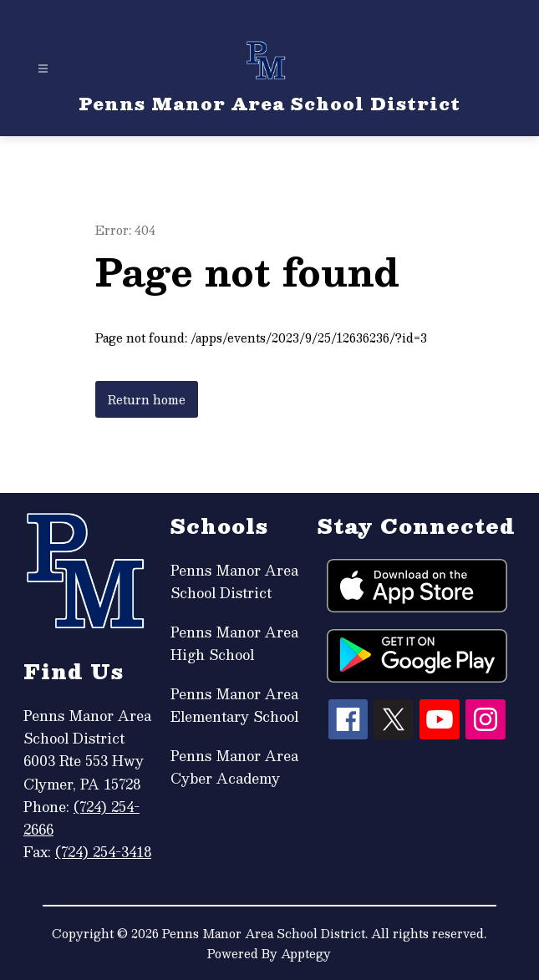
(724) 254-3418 (103, 852)
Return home (147, 399)
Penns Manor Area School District (234, 581)
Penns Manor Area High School (234, 643)
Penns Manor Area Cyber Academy (234, 767)
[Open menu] (43, 69)
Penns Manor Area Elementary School (234, 705)
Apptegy (306, 953)
